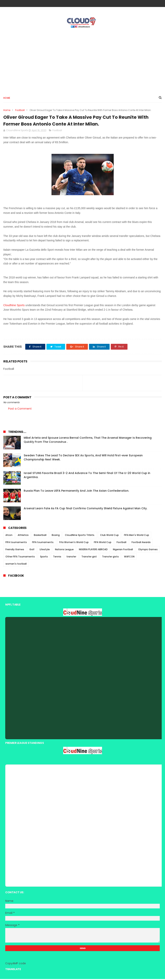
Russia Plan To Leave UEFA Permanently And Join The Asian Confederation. (76, 492)
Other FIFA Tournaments (20, 558)
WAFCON (129, 558)
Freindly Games (15, 550)
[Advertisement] (83, 60)
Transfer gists (110, 558)
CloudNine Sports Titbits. (80, 536)
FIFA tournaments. (43, 543)
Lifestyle (45, 550)
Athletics (23, 536)
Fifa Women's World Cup (74, 543)
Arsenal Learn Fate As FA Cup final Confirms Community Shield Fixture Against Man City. (86, 509)
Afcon (9, 536)
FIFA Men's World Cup (137, 536)
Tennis (57, 558)
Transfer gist (89, 558)
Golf (32, 550)
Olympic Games (148, 550)
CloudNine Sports (14, 306)
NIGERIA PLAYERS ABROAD (93, 550)
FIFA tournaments (16, 543)
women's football (16, 565)
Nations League (64, 550)
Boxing (56, 536)
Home (7, 98)
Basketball (40, 536)
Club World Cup (109, 536)
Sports (44, 558)
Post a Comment (20, 410)
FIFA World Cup (103, 543)
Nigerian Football (123, 550)
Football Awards (141, 543)
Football (20, 110)
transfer (71, 558)
